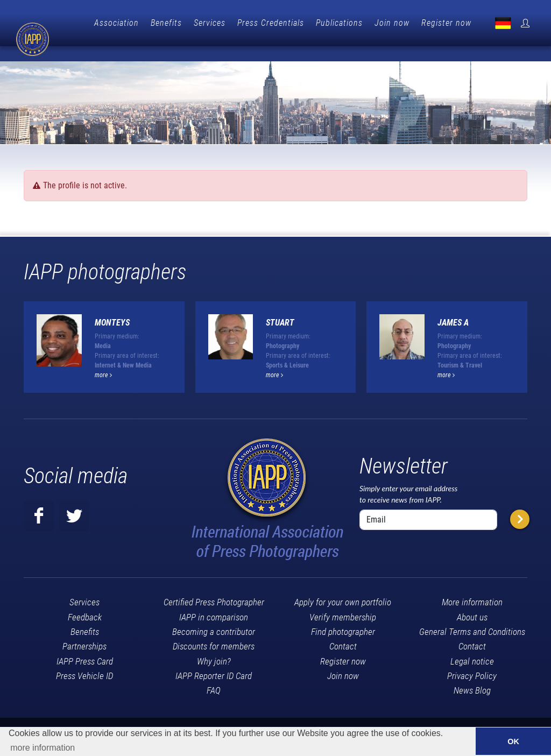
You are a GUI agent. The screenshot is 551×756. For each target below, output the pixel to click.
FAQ (214, 673)
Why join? (214, 644)
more (103, 357)
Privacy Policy (472, 658)
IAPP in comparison (214, 599)
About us (472, 599)
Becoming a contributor (214, 614)
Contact (343, 628)
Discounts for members (214, 628)
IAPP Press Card (85, 644)
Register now (499, 23)
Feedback (85, 599)
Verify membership (343, 599)
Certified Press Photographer (214, 584)
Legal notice (472, 644)
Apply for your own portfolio (343, 584)
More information (472, 584)
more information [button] (43, 748)
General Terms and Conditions (472, 614)
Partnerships (84, 628)
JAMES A (453, 305)
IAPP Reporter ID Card (214, 658)
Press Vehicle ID (84, 658)
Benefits (218, 23)
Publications (391, 23)
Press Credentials (323, 23)
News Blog (472, 673)
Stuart (280, 305)
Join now (444, 23)
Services (262, 23)
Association (169, 23)
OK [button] (513, 741)
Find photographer (343, 614)
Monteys (112, 305)
